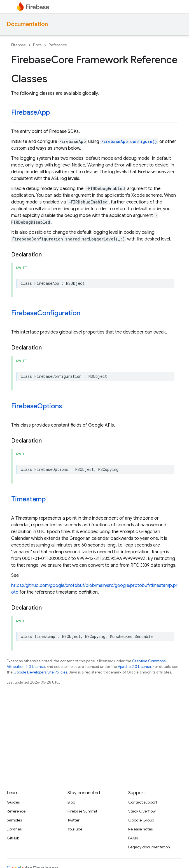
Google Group (141, 820)
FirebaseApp (30, 112)
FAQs (133, 838)
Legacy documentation (149, 847)
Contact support (143, 802)
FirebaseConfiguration (46, 313)
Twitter (73, 820)
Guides (13, 802)
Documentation (27, 24)
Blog (71, 802)
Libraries (14, 829)
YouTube (75, 829)
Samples (14, 820)
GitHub (13, 838)
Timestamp (28, 499)
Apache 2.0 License (134, 667)
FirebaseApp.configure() (129, 141)
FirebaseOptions (37, 406)
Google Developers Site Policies (40, 672)
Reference (58, 45)
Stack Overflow (142, 811)
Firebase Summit (82, 811)
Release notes (140, 829)
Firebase (18, 45)
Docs (37, 45)
